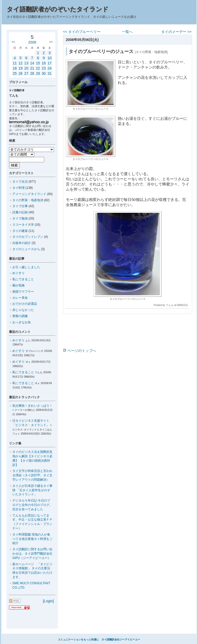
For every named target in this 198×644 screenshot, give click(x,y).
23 (44, 68)
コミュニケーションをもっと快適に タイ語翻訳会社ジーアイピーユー (99, 639)
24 (50, 68)
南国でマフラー (23, 292)
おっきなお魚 (22, 322)
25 (15, 73)
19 (21, 68)
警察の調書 (20, 316)
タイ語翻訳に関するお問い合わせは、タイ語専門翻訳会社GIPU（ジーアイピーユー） (32, 554)
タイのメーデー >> (176, 32)
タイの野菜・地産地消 (28, 200)
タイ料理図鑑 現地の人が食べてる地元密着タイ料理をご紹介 (32, 539)
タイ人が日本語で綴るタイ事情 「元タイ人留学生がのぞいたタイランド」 (32, 490)
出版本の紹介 (22, 243)
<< (13, 42)
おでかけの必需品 (25, 304)
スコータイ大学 (23, 225)
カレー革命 (20, 298)
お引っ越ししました (26, 267)
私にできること (23, 279)
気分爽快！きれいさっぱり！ (32, 406)
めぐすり (19, 273)
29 (38, 73)
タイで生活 (20, 182)
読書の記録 (20, 212)
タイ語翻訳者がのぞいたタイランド (58, 9)
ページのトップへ (80, 351)
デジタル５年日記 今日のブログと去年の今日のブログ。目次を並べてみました (32, 505)
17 (50, 63)
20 (26, 68)
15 (38, 63)
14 (32, 63)
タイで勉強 (20, 218)
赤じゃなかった (23, 310)
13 (26, 63)
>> (51, 42)
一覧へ (127, 32)
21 (32, 68)
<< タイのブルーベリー (82, 32)
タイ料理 (19, 188)
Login (48, 601)
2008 (32, 42)
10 (50, 58)
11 (15, 63)
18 (15, 68)
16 (44, 63)
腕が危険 (19, 285)
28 (32, 73)
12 (21, 63)
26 (21, 73)
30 (44, 73)
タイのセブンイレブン (28, 237)
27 (26, 73)
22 (38, 68)
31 (50, 73)
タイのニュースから (26, 249)
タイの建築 (20, 231)
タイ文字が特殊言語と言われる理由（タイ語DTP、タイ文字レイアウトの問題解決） (32, 475)
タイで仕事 (20, 206)
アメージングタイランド (29, 194)
